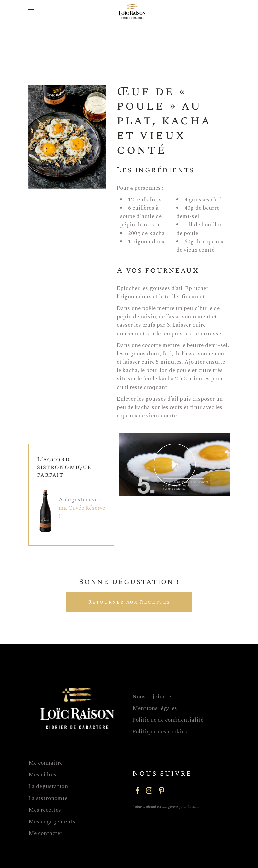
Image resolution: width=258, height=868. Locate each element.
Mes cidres (42, 775)
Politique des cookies (160, 732)
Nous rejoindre (152, 697)
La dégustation (48, 786)
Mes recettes (45, 810)
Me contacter (45, 833)
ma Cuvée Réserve (82, 508)
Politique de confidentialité (168, 720)
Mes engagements (52, 822)
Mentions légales (155, 708)
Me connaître (46, 763)
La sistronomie (48, 798)
